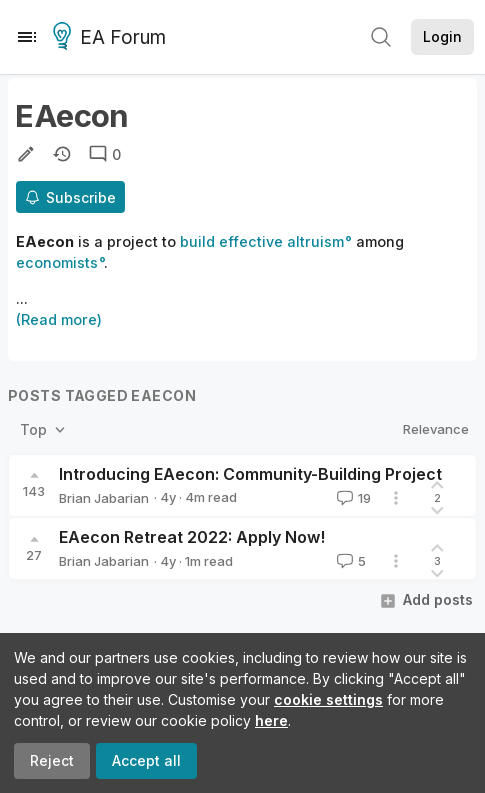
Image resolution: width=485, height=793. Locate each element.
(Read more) (59, 319)
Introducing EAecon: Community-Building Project (250, 474)
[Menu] (27, 37)
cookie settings (328, 699)
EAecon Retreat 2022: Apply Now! (192, 537)
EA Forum (112, 38)
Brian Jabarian (104, 498)
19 (352, 498)
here (271, 720)
